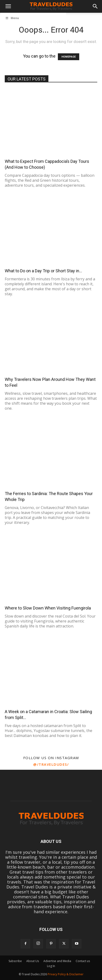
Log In (51, 966)
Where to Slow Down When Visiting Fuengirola (48, 608)
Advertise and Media (57, 961)
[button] (8, 6)
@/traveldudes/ (51, 764)
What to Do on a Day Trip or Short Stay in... (43, 271)
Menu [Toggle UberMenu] (12, 18)
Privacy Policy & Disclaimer (66, 974)
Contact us (83, 961)
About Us (33, 961)
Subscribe (15, 961)
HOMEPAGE (69, 57)
